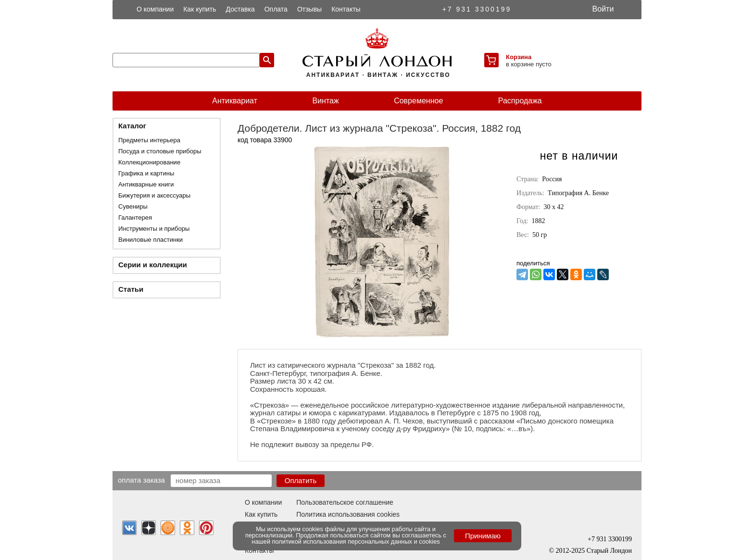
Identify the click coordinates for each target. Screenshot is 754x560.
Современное (418, 101)
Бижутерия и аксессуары (154, 195)
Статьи (131, 289)
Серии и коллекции (153, 265)
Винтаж (325, 101)
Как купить (200, 9)
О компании (155, 9)
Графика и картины (146, 173)
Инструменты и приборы (154, 229)
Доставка (240, 9)
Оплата (276, 9)
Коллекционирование (149, 162)
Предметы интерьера (149, 140)
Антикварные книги (146, 184)
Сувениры (133, 206)
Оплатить (301, 480)
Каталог (132, 126)
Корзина (519, 57)
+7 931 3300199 (477, 9)
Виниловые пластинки (151, 240)
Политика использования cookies (348, 514)
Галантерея (135, 218)
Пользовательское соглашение (345, 502)
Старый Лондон (609, 551)
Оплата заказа (141, 480)
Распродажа (520, 101)
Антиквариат (235, 101)
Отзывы (309, 9)
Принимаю (483, 536)
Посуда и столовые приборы (160, 151)
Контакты (346, 9)
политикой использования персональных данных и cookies (356, 541)
